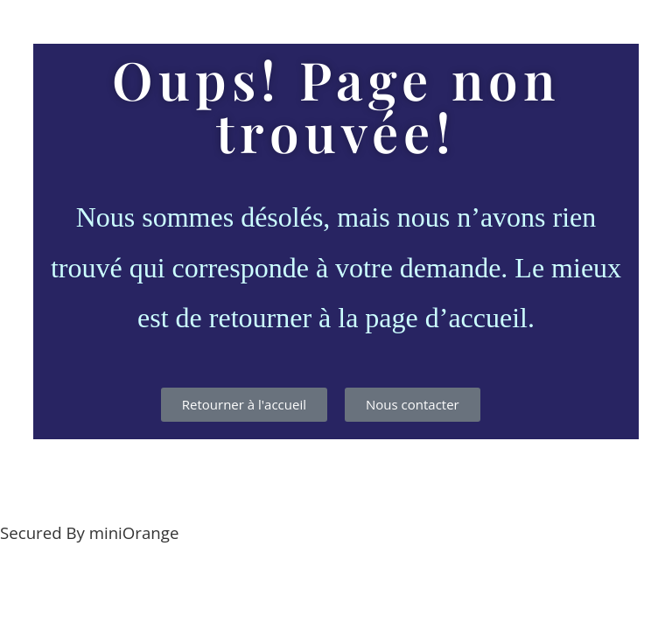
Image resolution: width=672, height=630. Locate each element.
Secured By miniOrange (89, 532)
